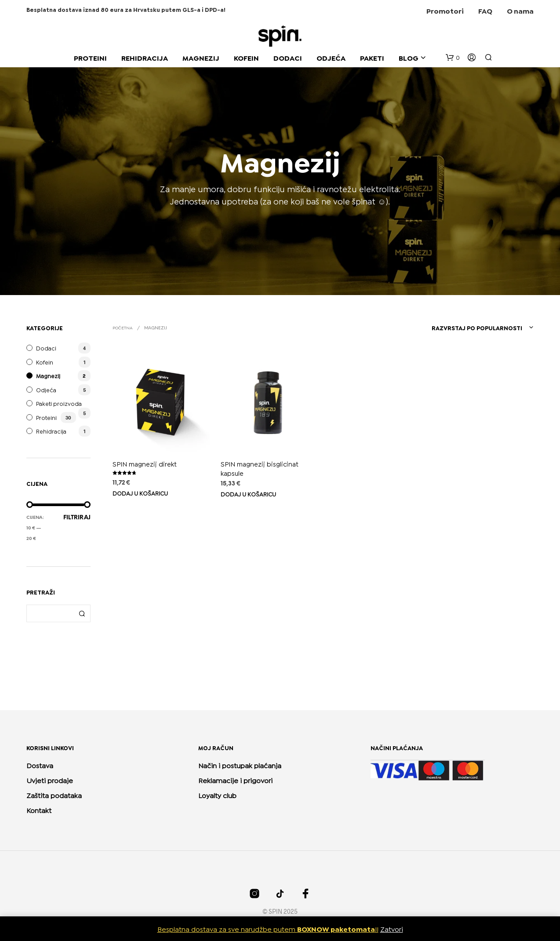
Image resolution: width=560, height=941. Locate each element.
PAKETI (372, 57)
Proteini (46, 417)
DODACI (288, 57)
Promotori (445, 10)
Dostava (40, 765)
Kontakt (39, 810)
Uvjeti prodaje (50, 780)
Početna (123, 327)
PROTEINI (90, 57)
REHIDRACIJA (145, 57)
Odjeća (46, 390)
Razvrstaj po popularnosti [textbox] (477, 328)
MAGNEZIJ (201, 57)
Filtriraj (77, 518)
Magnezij (48, 376)
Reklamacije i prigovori (235, 780)
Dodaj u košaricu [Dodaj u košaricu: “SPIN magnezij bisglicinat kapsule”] (249, 490)
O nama (520, 10)
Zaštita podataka (54, 795)
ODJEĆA (331, 57)
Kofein (45, 362)
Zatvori (392, 928)
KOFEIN (246, 57)
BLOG (409, 57)
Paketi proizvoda (59, 403)
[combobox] (469, 328)
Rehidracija (51, 431)
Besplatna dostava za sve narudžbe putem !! (268, 928)
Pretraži (82, 613)
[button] (453, 58)
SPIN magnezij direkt (145, 463)
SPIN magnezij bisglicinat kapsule (260, 465)
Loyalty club (217, 795)
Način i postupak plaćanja (240, 765)
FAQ (485, 10)
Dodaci (46, 348)
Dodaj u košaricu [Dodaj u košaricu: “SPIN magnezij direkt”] (140, 493)
